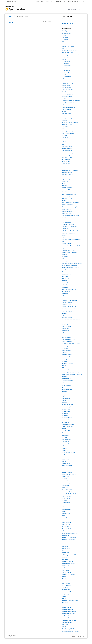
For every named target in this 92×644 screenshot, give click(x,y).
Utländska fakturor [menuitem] (67, 302)
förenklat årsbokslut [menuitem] (67, 426)
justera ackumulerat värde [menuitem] (69, 453)
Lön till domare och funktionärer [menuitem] (70, 203)
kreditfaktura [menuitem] (65, 477)
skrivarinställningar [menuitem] (67, 572)
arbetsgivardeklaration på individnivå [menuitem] (72, 320)
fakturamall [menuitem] (65, 413)
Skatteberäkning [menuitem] (66, 274)
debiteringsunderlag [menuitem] (67, 389)
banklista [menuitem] (64, 352)
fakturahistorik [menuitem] (66, 411)
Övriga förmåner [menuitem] (66, 618)
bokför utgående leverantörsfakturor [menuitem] (72, 374)
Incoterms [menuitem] (64, 140)
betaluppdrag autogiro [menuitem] (68, 363)
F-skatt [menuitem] (64, 111)
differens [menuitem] (64, 392)
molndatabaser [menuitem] (66, 514)
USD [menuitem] (63, 296)
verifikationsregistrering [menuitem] (68, 614)
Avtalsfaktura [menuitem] (65, 57)
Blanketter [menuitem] (64, 92)
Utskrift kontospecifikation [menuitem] (69, 307)
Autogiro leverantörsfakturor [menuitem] (69, 51)
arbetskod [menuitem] (64, 322)
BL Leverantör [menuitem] (66, 72)
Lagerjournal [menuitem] (65, 177)
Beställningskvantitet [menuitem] (67, 83)
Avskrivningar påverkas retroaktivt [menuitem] (71, 55)
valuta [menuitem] (63, 605)
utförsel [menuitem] (64, 598)
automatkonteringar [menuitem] (67, 342)
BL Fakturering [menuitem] (66, 70)
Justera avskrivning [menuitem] (67, 146)
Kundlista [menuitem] (64, 168)
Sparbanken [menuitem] (65, 276)
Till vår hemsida (12, 1)
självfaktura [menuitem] (65, 568)
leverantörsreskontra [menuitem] (67, 492)
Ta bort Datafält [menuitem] (66, 285)
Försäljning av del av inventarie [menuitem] (70, 122)
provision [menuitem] (64, 544)
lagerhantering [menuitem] (65, 485)
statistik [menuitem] (64, 579)
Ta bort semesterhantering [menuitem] (69, 289)
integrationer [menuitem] (65, 450)
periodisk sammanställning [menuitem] (69, 537)
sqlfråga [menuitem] (64, 577)
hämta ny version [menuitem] (66, 439)
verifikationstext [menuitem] (66, 616)
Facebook (38, 1)
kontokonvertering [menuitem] (67, 466)
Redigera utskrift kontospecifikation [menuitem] (72, 246)
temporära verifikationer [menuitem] (68, 592)
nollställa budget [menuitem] (66, 527)
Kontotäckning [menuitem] (66, 155)
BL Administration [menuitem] (67, 61)
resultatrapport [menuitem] (66, 557)
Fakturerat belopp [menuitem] (67, 114)
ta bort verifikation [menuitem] (67, 585)
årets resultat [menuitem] (65, 625)
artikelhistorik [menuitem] (65, 329)
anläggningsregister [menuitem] (67, 318)
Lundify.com (60, 1)
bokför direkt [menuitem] (65, 370)
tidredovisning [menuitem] (65, 594)
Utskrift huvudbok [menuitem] (67, 305)
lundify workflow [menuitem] (66, 496)
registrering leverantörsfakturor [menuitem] (70, 555)
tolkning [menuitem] (64, 596)
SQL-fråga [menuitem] (65, 261)
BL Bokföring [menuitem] (65, 64)
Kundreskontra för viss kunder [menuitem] (70, 170)
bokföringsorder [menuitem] (66, 379)
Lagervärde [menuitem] (65, 181)
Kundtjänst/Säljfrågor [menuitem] (67, 172)
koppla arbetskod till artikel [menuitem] (69, 474)
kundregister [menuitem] (65, 479)
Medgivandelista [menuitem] (66, 209)
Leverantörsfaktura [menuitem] (67, 190)
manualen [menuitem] (64, 511)
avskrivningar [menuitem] (65, 346)
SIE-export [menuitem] (65, 254)
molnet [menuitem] (64, 516)
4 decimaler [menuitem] (65, 40)
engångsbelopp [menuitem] (66, 398)
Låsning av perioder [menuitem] (67, 198)
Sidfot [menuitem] (63, 272)
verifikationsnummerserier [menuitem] (69, 612)
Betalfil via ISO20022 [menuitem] (67, 90)
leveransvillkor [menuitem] (65, 487)
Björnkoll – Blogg (73, 1)
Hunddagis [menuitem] (65, 135)
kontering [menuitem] (64, 461)
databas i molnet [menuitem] (66, 385)
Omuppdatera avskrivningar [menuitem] (69, 227)
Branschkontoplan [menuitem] (67, 96)
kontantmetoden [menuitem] (66, 459)
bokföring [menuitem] (64, 376)
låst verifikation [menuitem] (66, 503)
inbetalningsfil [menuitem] (65, 444)
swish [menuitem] (63, 581)
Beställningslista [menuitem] (66, 85)
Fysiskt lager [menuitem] (65, 120)
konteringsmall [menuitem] (66, 463)
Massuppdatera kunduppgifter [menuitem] (70, 207)
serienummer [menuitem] (65, 566)
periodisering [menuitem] (65, 535)
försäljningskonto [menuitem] (66, 433)
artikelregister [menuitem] (65, 331)
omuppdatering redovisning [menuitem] (69, 533)
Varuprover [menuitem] (65, 315)
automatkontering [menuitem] (67, 337)
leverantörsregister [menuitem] (67, 490)
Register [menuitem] (64, 248)
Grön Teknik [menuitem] (65, 127)
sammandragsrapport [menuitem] (68, 561)
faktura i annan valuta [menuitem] (67, 405)
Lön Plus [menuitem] (64, 200)
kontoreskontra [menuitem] (66, 470)
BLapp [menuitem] (63, 81)
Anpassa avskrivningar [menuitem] (68, 46)
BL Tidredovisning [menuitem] (67, 77)
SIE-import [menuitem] (65, 257)
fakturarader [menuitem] (65, 416)
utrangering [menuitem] (65, 603)
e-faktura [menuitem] (64, 394)
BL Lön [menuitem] (64, 75)
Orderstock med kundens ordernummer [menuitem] (72, 231)
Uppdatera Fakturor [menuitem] (67, 298)
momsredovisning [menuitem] (66, 522)
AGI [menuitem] (63, 42)
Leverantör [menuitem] (65, 185)
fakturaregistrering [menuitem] (67, 418)
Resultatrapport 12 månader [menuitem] (69, 252)
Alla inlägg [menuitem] (64, 31)
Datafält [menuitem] (64, 98)
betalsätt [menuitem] (64, 361)
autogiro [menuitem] (64, 335)
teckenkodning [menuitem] (66, 590)
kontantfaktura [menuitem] (66, 457)
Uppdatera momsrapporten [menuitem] (69, 300)
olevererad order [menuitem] (66, 529)
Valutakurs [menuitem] (64, 313)
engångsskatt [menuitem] (65, 400)
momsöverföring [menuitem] (66, 524)
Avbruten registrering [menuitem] (67, 53)
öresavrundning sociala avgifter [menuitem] (70, 631)
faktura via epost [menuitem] (66, 409)
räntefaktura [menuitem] (65, 559)
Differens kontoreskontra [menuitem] (69, 105)
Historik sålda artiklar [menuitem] (67, 131)
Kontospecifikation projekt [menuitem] (69, 153)
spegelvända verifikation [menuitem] (68, 575)
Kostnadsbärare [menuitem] (66, 164)
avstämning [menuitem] (65, 348)
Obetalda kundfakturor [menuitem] (68, 224)
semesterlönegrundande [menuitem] (68, 564)
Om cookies (81, 636)
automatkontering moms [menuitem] (68, 339)
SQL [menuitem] (63, 259)
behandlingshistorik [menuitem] (67, 355)
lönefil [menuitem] (63, 505)
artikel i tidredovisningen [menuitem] (68, 326)
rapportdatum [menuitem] (65, 553)
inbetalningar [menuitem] (65, 442)
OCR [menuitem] (63, 220)
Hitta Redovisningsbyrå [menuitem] (68, 133)
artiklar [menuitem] (63, 333)
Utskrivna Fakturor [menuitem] (67, 311)
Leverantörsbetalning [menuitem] (67, 188)
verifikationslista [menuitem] (66, 607)
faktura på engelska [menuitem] (67, 407)
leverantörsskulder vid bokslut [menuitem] (70, 494)
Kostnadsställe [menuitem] (66, 166)
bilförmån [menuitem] (64, 366)
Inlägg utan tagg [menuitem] (66, 33)
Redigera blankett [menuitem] (66, 244)
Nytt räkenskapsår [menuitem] (67, 218)
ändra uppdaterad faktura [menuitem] (69, 620)
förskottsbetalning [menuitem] (67, 431)
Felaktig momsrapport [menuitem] (68, 118)
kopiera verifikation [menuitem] (67, 472)
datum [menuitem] (63, 387)
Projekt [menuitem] (64, 235)
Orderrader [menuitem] (65, 229)
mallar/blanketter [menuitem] (66, 509)
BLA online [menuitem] (65, 79)
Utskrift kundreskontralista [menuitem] (69, 309)
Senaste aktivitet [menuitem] (66, 21)
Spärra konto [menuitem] (65, 278)
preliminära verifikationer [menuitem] (68, 540)
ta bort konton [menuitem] (66, 583)
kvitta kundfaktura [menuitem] (67, 481)
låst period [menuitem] (65, 500)
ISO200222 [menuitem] (65, 138)
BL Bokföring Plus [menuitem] (67, 66)
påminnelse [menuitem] (65, 546)
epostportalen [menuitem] (65, 403)
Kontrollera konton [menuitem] (67, 157)
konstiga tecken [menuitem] (66, 455)
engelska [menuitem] (64, 396)
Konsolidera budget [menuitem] (67, 151)
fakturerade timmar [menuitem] (67, 420)
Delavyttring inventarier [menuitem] (68, 103)
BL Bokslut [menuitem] (65, 68)
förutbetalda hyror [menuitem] (67, 435)
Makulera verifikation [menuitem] (67, 205)
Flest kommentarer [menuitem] (67, 23)
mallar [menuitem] (63, 507)
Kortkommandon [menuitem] (66, 159)
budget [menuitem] (64, 383)
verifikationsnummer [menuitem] (67, 609)
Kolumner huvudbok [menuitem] (67, 148)
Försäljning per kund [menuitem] (67, 125)
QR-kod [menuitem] (64, 237)
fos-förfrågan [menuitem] (66, 422)
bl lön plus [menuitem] (64, 368)
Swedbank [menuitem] (64, 281)
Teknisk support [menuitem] (66, 292)
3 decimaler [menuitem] (65, 37)
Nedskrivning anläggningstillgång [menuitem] (71, 216)
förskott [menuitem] (64, 429)
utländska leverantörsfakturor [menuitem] (70, 601)
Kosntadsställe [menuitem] (66, 162)
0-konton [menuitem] (64, 35)
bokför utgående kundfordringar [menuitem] (70, 372)
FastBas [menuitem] (64, 116)
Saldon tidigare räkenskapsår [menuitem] (70, 265)
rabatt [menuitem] (63, 551)
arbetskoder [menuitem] (65, 324)
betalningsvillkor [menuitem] (66, 359)
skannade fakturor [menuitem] (67, 570)
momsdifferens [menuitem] (66, 518)
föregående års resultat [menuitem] (68, 424)
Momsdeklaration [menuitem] (66, 213)
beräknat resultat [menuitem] (66, 357)
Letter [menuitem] (63, 183)
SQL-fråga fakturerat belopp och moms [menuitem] (73, 263)
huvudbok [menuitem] (64, 437)
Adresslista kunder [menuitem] (67, 44)
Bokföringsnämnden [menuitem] (67, 94)
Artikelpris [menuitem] (64, 48)
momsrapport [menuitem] (65, 520)
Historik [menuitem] (64, 129)
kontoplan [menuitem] (64, 468)
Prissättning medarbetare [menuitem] (69, 233)
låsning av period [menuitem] (66, 498)
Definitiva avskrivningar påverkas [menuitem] (71, 101)
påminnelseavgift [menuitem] (66, 548)
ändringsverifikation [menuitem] (67, 622)
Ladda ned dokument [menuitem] (67, 175)
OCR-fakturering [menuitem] (66, 222)
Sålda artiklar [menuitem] (65, 283)
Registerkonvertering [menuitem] (68, 250)
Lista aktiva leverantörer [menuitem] (68, 192)
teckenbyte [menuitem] (65, 588)
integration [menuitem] (65, 448)
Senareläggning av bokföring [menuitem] (69, 270)
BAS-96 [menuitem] (64, 59)
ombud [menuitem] (64, 531)
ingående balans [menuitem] (66, 446)
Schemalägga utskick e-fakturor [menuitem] (71, 268)
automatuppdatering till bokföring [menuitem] (71, 344)
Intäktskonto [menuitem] (65, 142)
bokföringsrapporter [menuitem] (67, 381)
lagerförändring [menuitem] (66, 483)
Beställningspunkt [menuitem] (66, 88)
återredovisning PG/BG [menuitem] (68, 629)
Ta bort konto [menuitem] (65, 287)
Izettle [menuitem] (63, 144)
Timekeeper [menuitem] (65, 294)
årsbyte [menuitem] (64, 627)
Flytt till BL (32, 22)
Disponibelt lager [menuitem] (66, 109)
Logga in (74, 636)
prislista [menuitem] (64, 542)
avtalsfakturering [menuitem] (66, 350)
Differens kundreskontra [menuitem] (68, 107)
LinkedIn (49, 1)
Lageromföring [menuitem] (66, 179)
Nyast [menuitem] (63, 19)
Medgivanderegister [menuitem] (67, 211)
